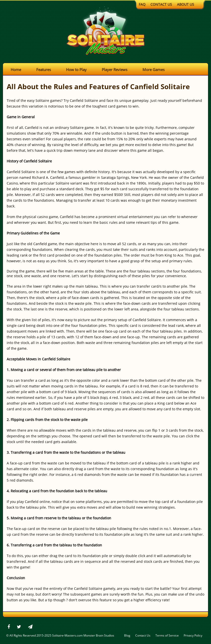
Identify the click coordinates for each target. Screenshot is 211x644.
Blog (127, 635)
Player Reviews (115, 70)
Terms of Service (167, 635)
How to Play (76, 70)
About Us (186, 4)
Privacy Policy (193, 635)
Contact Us (161, 4)
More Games (154, 70)
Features (44, 70)
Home (16, 70)
